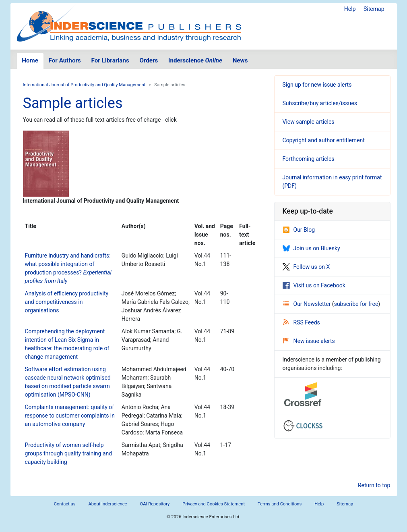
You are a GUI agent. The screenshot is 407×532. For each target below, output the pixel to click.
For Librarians (110, 60)
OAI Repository (155, 504)
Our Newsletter (308, 304)
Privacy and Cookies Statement (214, 504)
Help (350, 9)
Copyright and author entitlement (324, 140)
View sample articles (309, 122)
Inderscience (195, 60)
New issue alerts (309, 341)
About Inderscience (107, 504)
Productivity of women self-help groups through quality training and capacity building (69, 453)
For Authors (65, 60)
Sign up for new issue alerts (317, 85)
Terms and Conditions (280, 504)
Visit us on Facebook (314, 285)
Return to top (374, 485)
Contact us (65, 504)
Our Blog (299, 230)
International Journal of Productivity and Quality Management (84, 85)
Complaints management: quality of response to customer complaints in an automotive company (70, 416)
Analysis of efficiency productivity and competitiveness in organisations (67, 302)
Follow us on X (306, 267)
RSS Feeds (302, 322)
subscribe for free (356, 304)
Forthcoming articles (309, 159)
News (240, 60)
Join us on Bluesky (311, 248)
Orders (149, 60)
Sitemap (374, 9)
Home (30, 60)
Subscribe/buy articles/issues (320, 103)
